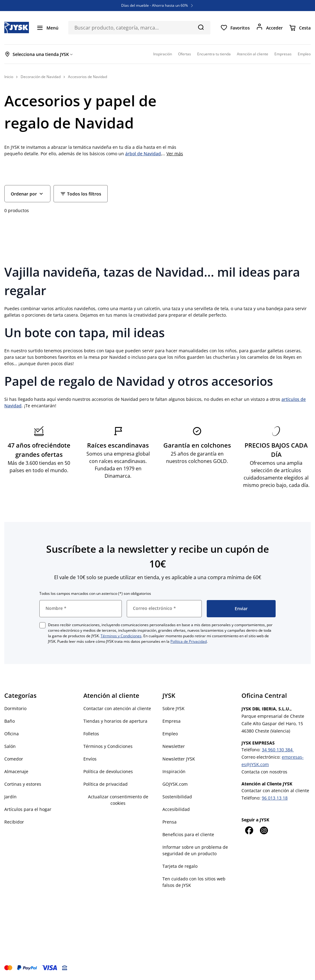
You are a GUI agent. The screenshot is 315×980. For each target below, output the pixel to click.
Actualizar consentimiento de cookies (118, 800)
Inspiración (174, 771)
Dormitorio (15, 708)
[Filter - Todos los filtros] (81, 194)
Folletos (91, 734)
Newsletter (174, 746)
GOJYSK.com (175, 784)
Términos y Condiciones (121, 636)
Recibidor (14, 822)
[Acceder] (269, 28)
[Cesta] (300, 28)
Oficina (12, 734)
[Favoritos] (235, 28)
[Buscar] (201, 27)
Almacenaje (16, 771)
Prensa (169, 822)
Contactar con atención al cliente (117, 708)
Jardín (10, 797)
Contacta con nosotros (264, 772)
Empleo (170, 734)
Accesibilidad (176, 809)
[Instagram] (264, 830)
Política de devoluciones (108, 771)
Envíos (90, 759)
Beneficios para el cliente (188, 834)
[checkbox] (42, 625)
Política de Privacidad (189, 641)
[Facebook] (249, 830)
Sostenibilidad (177, 797)
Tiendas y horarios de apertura (115, 721)
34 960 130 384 (278, 750)
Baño (10, 721)
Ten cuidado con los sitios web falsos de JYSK (194, 882)
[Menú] (47, 28)
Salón (10, 746)
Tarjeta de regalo (180, 866)
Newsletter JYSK (179, 759)
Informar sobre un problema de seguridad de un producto (195, 850)
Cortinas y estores (23, 784)
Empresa (171, 721)
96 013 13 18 (275, 798)
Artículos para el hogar (28, 809)
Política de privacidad (106, 784)
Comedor (14, 759)
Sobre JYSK (173, 708)
